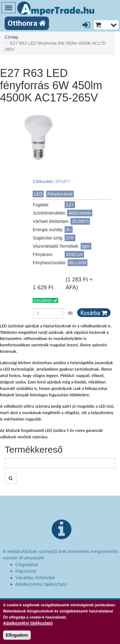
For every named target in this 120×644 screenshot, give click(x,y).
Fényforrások (60, 194)
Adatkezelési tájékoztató (41, 584)
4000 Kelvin (80, 213)
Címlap (11, 37)
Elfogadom (17, 636)
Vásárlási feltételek (35, 578)
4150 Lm (74, 254)
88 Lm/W (78, 263)
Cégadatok (27, 565)
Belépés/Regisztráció (87, 25)
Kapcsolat (26, 571)
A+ (69, 230)
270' (70, 238)
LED (38, 194)
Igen (86, 246)
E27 (70, 205)
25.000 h (80, 221)
